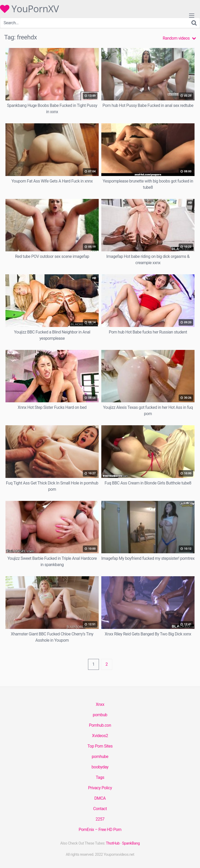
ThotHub (113, 843)
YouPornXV (29, 9)
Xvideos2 (100, 736)
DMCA (100, 798)
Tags (100, 777)
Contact (100, 809)
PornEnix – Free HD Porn (100, 830)
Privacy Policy (100, 788)
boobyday (100, 767)
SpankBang (131, 843)
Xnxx (100, 704)
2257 (100, 819)
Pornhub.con (100, 725)
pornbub (100, 715)
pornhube (100, 757)
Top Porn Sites (100, 746)
